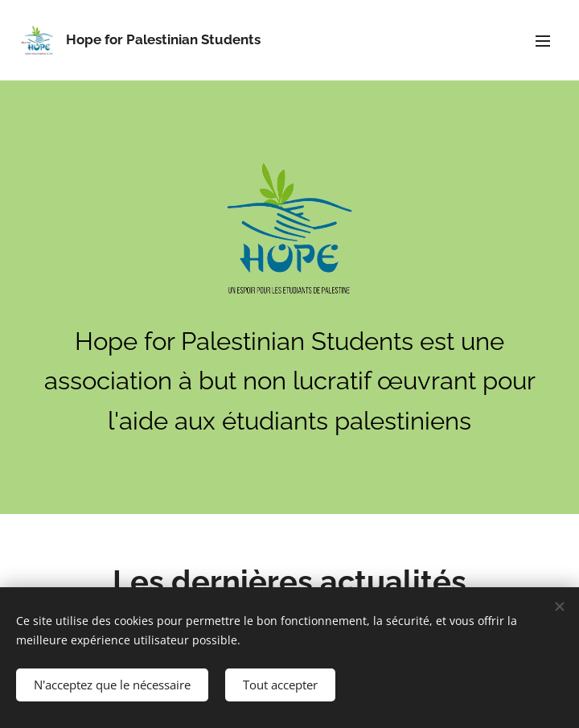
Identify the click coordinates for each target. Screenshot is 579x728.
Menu (543, 41)
